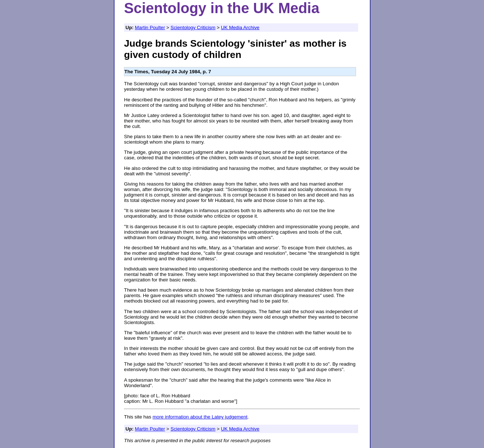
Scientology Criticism (193, 28)
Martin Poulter (150, 28)
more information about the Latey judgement (200, 417)
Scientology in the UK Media (222, 8)
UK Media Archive (240, 28)
